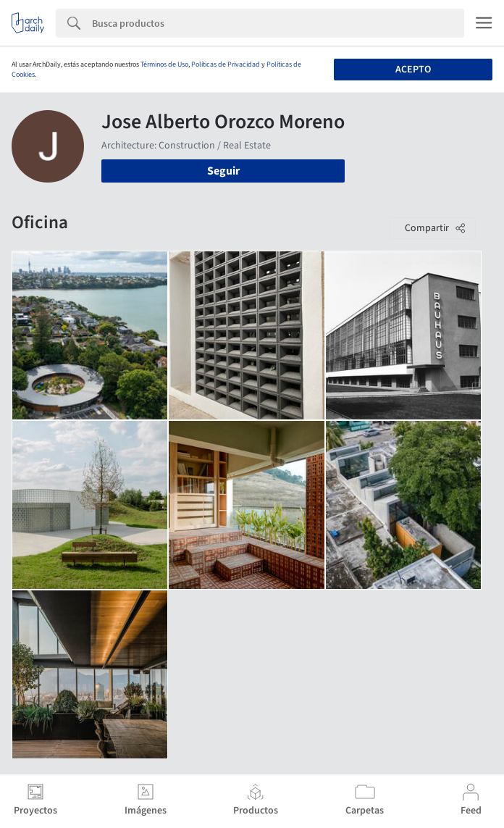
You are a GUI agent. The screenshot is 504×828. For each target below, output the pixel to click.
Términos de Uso (164, 64)
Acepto (413, 70)
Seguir (223, 171)
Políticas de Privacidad (226, 64)
